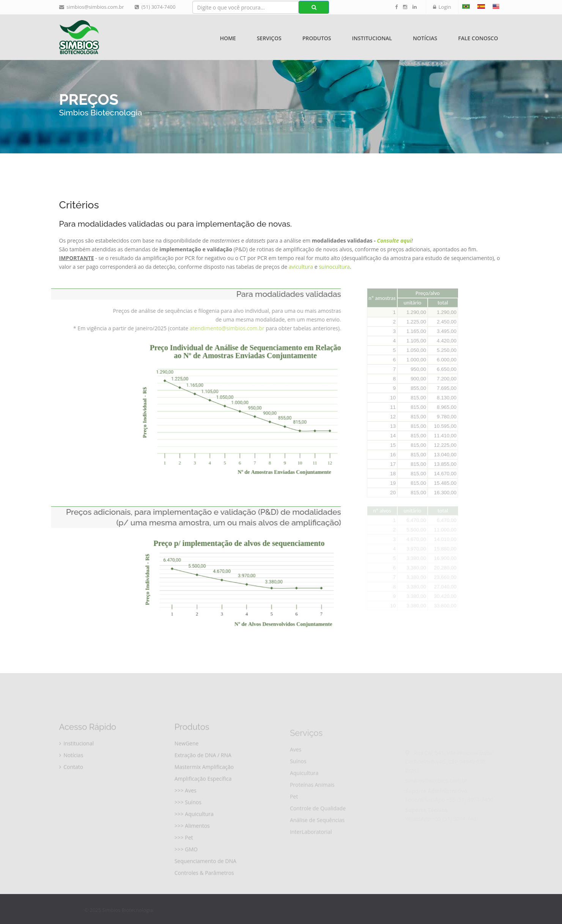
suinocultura (334, 267)
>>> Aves (186, 805)
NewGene (187, 758)
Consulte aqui (394, 240)
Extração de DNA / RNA (203, 769)
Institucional (372, 38)
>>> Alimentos (192, 840)
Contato (71, 781)
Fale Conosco (478, 38)
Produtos (317, 38)
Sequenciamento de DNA (205, 875)
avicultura (302, 267)
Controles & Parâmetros (204, 887)
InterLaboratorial (311, 848)
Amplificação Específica (203, 793)
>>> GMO (186, 863)
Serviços (269, 38)
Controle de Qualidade (318, 824)
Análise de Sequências (317, 836)
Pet (294, 813)
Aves (296, 766)
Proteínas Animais (312, 801)
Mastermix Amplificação (204, 781)
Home (228, 38)
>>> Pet (184, 852)
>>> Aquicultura (194, 828)
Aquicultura (304, 789)
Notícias (425, 38)
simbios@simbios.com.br (92, 7)
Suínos (298, 777)
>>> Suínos (188, 816)
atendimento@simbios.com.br (215, 328)
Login (442, 7)
